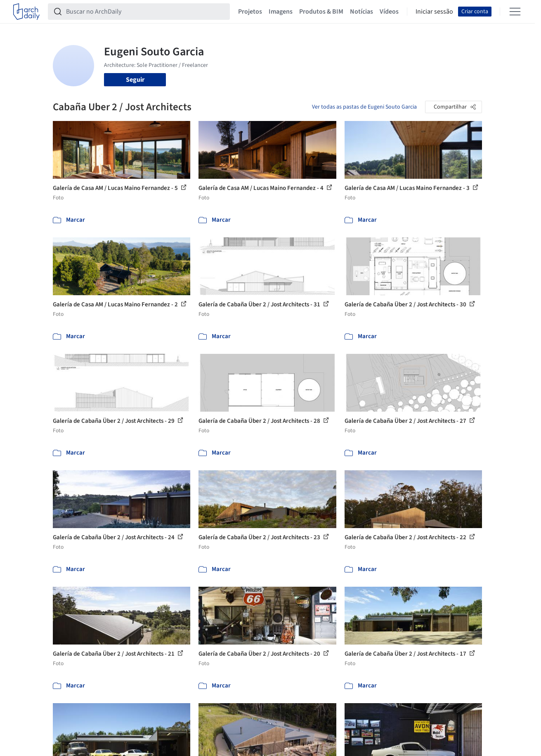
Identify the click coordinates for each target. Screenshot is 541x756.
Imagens (281, 12)
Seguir (135, 80)
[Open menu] (515, 12)
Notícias (361, 12)
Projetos (250, 12)
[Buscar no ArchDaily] (145, 12)
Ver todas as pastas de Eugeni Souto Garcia (364, 107)
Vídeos (389, 12)
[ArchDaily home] (26, 12)
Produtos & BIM (321, 12)
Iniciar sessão (434, 12)
